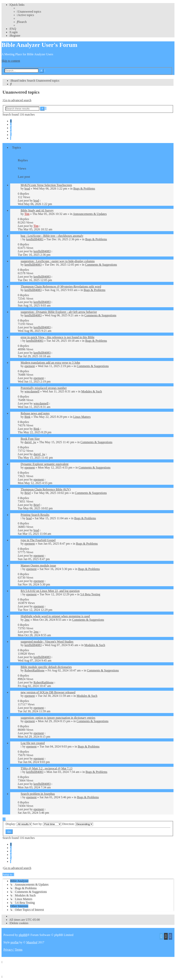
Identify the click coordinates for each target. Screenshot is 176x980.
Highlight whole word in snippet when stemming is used (55, 616)
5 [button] (11, 135)
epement (30, 366)
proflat (15, 942)
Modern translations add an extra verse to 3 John (50, 363)
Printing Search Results (35, 515)
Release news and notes (35, 413)
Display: (19, 824)
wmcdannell (32, 391)
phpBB (23, 935)
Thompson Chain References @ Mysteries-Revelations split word (61, 287)
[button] (11, 138)
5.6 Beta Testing (90, 594)
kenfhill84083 (35, 239)
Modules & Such (92, 391)
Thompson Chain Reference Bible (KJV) (46, 489)
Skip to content (11, 61)
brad (27, 189)
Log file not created (33, 743)
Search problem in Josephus (38, 794)
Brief (28, 493)
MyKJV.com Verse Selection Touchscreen (46, 185)
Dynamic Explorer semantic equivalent (45, 464)
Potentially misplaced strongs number (44, 388)
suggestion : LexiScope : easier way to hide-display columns (58, 261)
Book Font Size (30, 439)
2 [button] (11, 124)
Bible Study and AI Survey (37, 210)
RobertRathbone (34, 670)
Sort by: (47, 824)
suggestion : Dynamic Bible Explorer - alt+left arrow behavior (59, 312)
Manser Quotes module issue (38, 566)
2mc (27, 620)
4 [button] (11, 131)
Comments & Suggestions (101, 265)
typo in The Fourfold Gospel (38, 540)
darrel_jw (30, 442)
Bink (27, 417)
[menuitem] (29, 12)
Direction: (78, 824)
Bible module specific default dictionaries (46, 667)
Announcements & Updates (90, 214)
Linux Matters (82, 417)
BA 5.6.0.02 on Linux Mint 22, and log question (50, 591)
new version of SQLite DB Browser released (48, 692)
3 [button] (11, 128)
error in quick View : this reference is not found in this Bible (58, 337)
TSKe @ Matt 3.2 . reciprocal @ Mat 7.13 (47, 768)
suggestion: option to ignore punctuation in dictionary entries (58, 718)
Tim (27, 214)
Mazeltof (32, 942)
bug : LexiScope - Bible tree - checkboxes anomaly (52, 236)
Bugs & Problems (84, 189)
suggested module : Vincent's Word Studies (47, 642)
